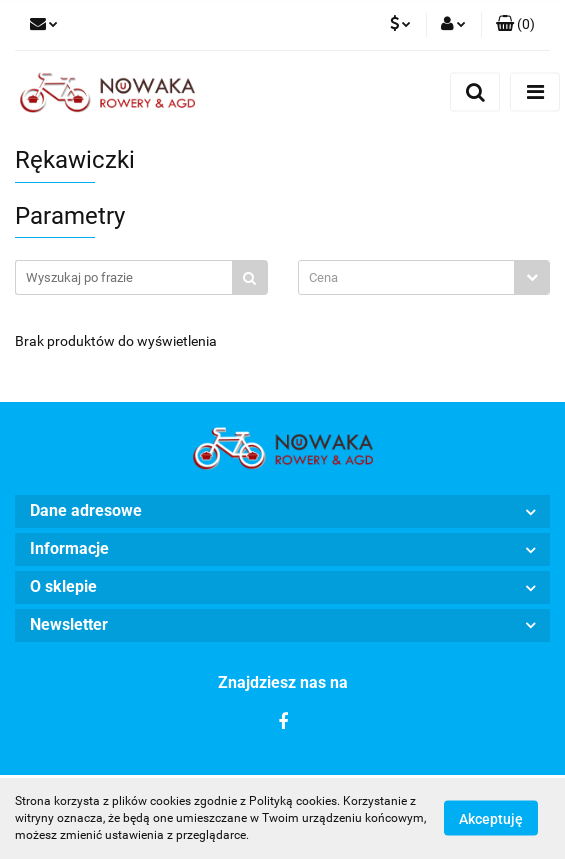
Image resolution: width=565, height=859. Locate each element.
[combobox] (424, 277)
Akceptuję (491, 819)
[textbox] (407, 277)
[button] (515, 25)
